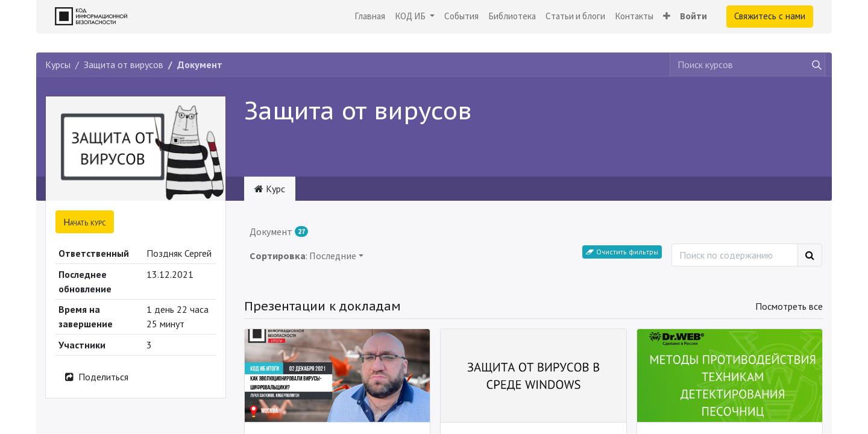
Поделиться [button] (96, 377)
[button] (667, 17)
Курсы (58, 64)
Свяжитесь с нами (770, 16)
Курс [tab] (270, 189)
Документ (279, 231)
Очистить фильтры (622, 252)
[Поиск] (810, 255)
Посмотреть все (789, 306)
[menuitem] (370, 17)
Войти (693, 16)
